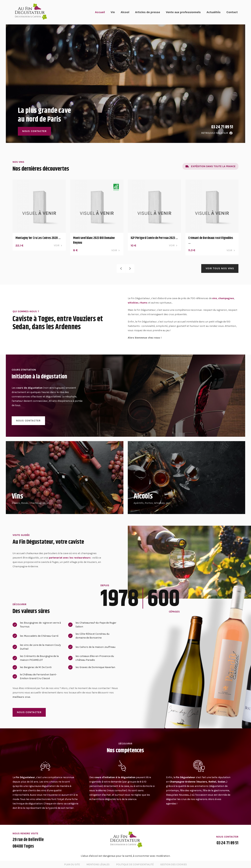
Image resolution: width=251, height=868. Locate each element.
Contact (232, 12)
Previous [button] (121, 268)
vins (215, 298)
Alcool (125, 12)
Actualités (214, 12)
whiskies (133, 303)
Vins (17, 496)
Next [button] (130, 268)
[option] (125, 84)
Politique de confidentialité (135, 864)
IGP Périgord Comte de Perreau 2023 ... (154, 238)
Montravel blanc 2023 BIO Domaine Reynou (94, 240)
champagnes (226, 298)
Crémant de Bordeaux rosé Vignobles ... (211, 240)
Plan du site (72, 864)
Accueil (100, 12)
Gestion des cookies (174, 864)
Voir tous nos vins (220, 268)
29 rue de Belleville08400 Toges (28, 843)
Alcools (143, 496)
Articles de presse (148, 12)
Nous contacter (35, 131)
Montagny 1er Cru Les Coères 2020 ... (38, 238)
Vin (113, 12)
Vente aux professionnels (183, 12)
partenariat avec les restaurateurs (70, 558)
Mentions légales (98, 864)
